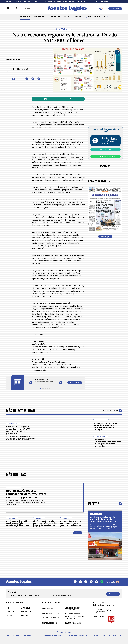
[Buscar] (17, 9)
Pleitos (94, 504)
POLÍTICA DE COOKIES (50, 623)
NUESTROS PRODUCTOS (51, 613)
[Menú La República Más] (8, 9)
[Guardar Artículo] (17, 79)
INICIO (8, 608)
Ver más (105, 237)
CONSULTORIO (40, 17)
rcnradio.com (115, 635)
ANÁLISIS (78, 17)
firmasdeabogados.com (78, 635)
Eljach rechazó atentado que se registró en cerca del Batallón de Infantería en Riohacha (45, 524)
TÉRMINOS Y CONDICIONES (52, 618)
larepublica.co (13, 635)
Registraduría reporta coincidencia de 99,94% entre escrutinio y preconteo (18, 430)
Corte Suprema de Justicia (102, 2)
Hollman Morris (83, 2)
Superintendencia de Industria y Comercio (59, 2)
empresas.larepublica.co (53, 635)
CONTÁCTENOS (48, 609)
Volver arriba (113, 582)
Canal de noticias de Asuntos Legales (58, 99)
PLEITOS (67, 17)
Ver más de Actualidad (112, 411)
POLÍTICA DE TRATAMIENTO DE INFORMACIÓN (74, 618)
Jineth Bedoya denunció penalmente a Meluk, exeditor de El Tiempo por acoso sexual (17, 524)
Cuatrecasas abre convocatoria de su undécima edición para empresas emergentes (107, 443)
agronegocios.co (31, 635)
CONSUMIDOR (55, 17)
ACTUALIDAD (25, 17)
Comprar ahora (106, 149)
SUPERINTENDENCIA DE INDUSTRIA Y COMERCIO (73, 623)
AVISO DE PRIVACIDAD (72, 613)
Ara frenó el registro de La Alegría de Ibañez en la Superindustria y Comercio (103, 519)
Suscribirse (115, 8)
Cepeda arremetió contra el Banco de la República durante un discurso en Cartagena (106, 426)
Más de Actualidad (21, 411)
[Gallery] (46, 381)
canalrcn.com (99, 635)
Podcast (38, 2)
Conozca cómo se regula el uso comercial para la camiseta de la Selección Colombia (71, 524)
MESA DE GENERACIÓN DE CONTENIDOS (73, 609)
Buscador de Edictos (97, 17)
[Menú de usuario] (101, 9)
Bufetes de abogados (23, 2)
